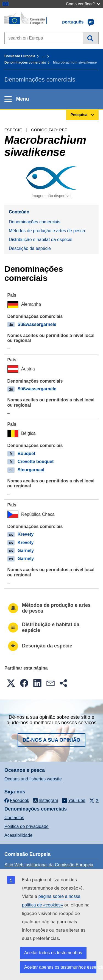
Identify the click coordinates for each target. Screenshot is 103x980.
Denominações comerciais (25, 62)
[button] (11, 683)
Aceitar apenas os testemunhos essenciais (60, 967)
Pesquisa (91, 38)
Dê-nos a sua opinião (51, 740)
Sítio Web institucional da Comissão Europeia (49, 865)
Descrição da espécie (30, 248)
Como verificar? (83, 4)
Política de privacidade (27, 826)
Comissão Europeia (20, 56)
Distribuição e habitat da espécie (41, 240)
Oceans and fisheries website (33, 779)
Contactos (14, 818)
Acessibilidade (18, 835)
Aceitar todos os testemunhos (53, 953)
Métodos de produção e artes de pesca (47, 231)
